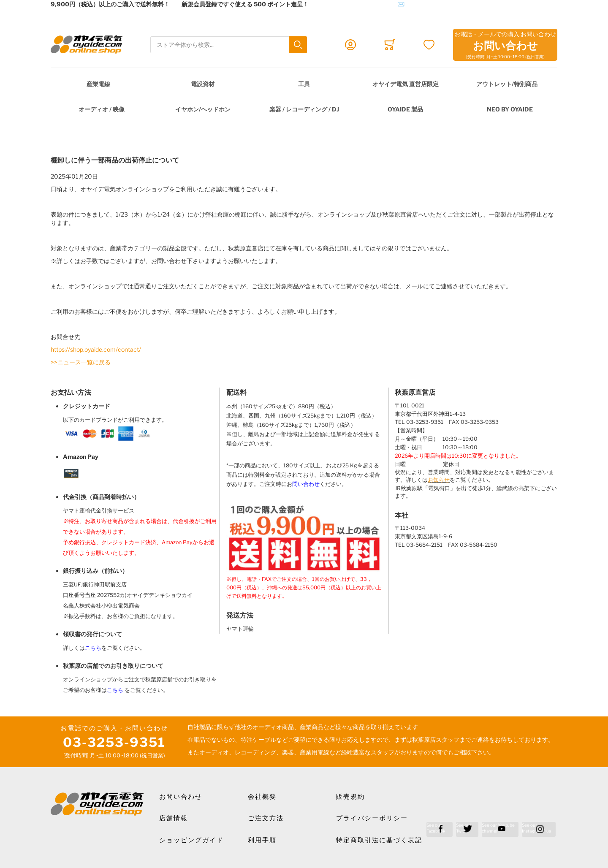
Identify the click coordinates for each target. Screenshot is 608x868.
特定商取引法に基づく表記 (379, 840)
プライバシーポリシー (372, 818)
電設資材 (203, 84)
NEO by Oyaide (510, 109)
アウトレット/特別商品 (507, 84)
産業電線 (98, 84)
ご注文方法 (266, 818)
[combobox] (228, 45)
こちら (93, 648)
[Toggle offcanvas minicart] (389, 45)
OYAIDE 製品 (405, 109)
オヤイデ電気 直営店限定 (406, 84)
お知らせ (439, 480)
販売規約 (350, 797)
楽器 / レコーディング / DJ (304, 109)
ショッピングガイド (191, 840)
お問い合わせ (181, 797)
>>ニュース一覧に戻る (81, 362)
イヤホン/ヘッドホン (203, 109)
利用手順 (262, 840)
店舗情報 (174, 818)
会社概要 (262, 797)
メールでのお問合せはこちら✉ (362, 4)
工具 (304, 84)
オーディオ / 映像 (102, 109)
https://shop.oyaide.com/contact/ (96, 349)
